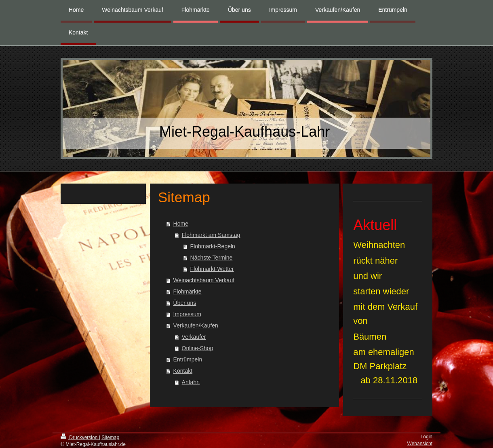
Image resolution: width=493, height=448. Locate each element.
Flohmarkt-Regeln (213, 246)
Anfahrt (191, 382)
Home (181, 224)
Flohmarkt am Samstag (211, 235)
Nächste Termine (212, 258)
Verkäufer (194, 337)
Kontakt (183, 371)
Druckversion (80, 437)
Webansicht (420, 444)
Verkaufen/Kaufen (196, 325)
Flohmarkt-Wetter (212, 269)
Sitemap (110, 437)
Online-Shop (198, 348)
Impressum (187, 314)
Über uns (185, 303)
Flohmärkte (188, 292)
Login (427, 437)
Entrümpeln (188, 359)
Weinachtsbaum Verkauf (204, 280)
